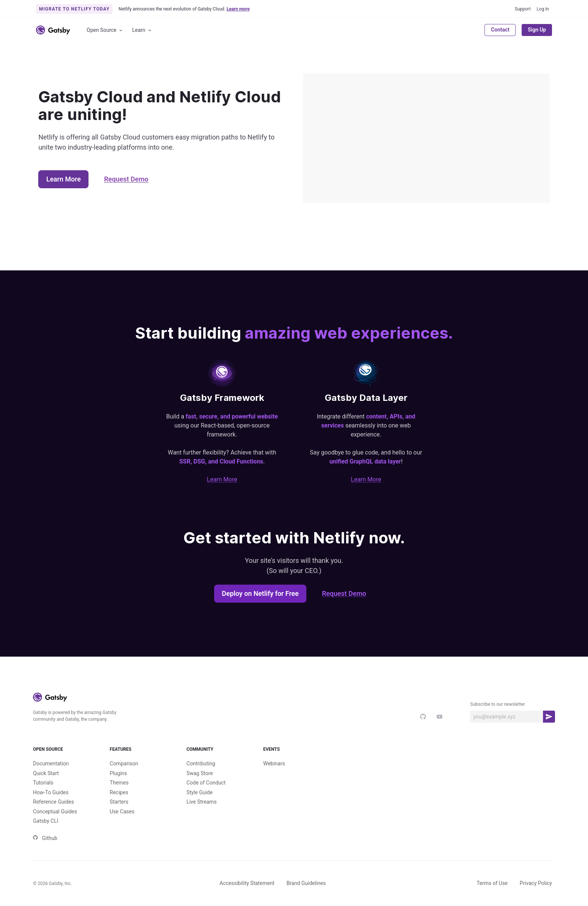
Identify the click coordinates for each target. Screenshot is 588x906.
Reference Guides (53, 802)
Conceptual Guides (55, 811)
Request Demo (126, 179)
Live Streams (202, 802)
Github (45, 838)
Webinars (274, 763)
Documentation (51, 763)
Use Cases (122, 811)
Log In (543, 9)
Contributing (201, 763)
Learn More (63, 179)
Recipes (119, 792)
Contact (500, 30)
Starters (119, 802)
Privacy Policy (536, 883)
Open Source (105, 30)
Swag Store (200, 773)
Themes (119, 783)
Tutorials (43, 783)
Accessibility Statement (247, 883)
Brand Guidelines (306, 883)
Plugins (118, 773)
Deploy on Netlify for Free (260, 593)
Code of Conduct (206, 783)
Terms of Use (492, 883)
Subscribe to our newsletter (498, 704)
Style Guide (199, 792)
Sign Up (537, 30)
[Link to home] (53, 30)
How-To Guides (51, 792)
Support (523, 9)
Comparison (124, 763)
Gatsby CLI (46, 821)
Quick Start (46, 773)
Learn (142, 30)
